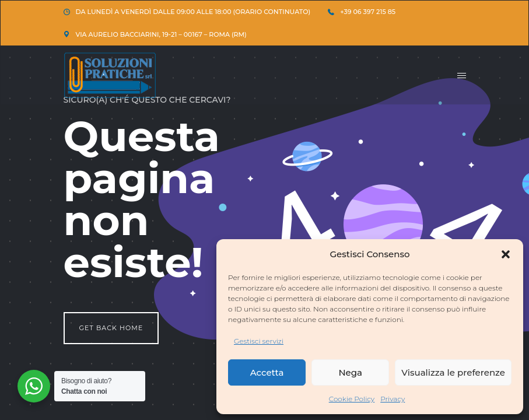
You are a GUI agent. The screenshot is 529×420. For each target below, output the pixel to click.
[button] (506, 254)
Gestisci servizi (259, 341)
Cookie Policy (352, 399)
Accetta (267, 372)
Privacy (393, 399)
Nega (350, 372)
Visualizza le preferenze (453, 372)
